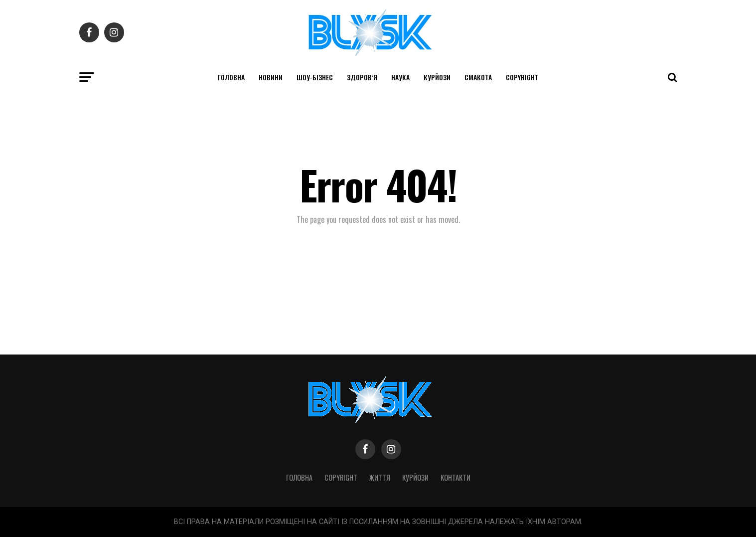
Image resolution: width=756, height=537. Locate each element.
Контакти (455, 477)
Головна (231, 77)
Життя (380, 477)
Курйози (437, 77)
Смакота (478, 77)
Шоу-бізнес (315, 77)
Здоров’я (362, 77)
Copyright (522, 77)
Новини (271, 77)
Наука (400, 77)
